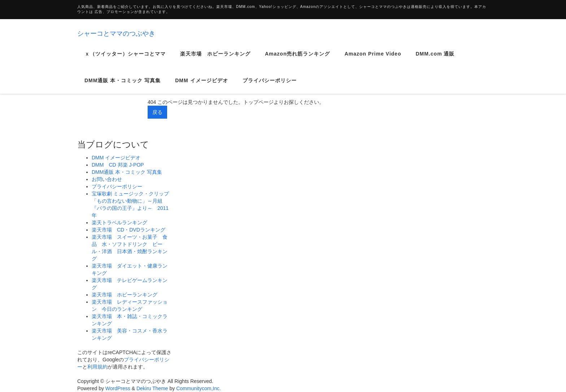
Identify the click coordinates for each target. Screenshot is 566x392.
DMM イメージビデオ (201, 86)
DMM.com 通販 (435, 59)
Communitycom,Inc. (199, 388)
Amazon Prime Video (373, 59)
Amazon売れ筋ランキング (297, 59)
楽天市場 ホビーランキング (215, 59)
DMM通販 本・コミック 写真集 (123, 86)
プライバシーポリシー (270, 86)
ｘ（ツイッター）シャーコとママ (125, 59)
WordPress (118, 388)
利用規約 (97, 367)
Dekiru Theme (152, 388)
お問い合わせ (107, 179)
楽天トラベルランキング (119, 223)
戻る (157, 112)
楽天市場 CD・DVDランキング (129, 230)
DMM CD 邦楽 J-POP (118, 165)
